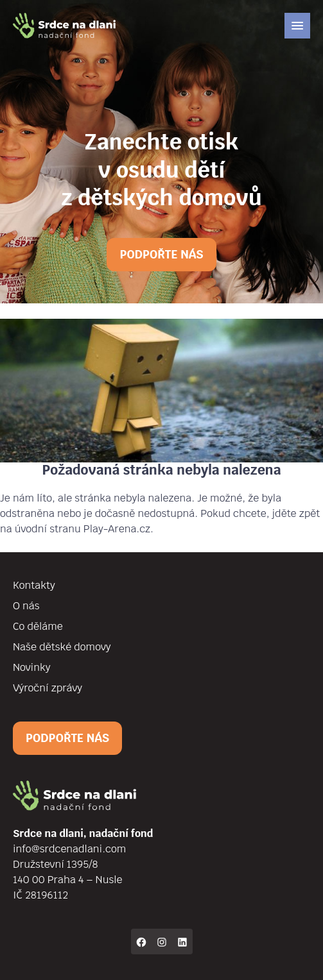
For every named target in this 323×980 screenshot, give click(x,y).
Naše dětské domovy (62, 647)
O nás (26, 606)
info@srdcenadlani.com (69, 849)
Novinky (31, 667)
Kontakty (34, 585)
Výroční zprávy (48, 688)
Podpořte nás (161, 254)
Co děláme (38, 626)
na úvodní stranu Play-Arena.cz (75, 529)
